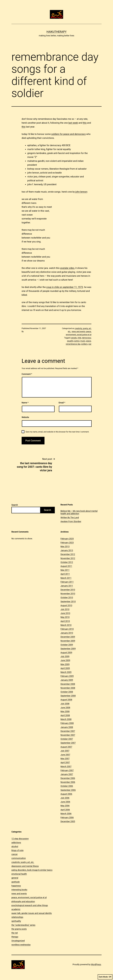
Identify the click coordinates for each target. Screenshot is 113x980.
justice (77, 341)
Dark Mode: (105, 977)
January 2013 (67, 550)
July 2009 (65, 656)
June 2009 (65, 660)
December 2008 (68, 684)
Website (25, 417)
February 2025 (67, 539)
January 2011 (67, 586)
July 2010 (65, 609)
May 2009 (65, 664)
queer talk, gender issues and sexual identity (32, 913)
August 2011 (66, 566)
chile (79, 338)
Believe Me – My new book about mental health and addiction (79, 512)
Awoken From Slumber (71, 521)
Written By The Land (70, 518)
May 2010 (65, 617)
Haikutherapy (56, 32)
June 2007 (65, 755)
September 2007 (68, 743)
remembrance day (73, 344)
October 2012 (67, 562)
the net (15, 933)
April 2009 (65, 668)
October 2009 (67, 645)
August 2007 (66, 747)
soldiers (84, 344)
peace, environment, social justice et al (29, 897)
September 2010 (68, 601)
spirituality (16, 921)
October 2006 (67, 786)
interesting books (19, 890)
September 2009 (68, 649)
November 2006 (68, 782)
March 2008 (66, 719)
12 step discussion (20, 839)
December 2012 (68, 554)
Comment (27, 374)
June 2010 (65, 613)
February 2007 (67, 770)
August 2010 (66, 605)
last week (73, 123)
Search (15, 505)
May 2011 (65, 570)
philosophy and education (23, 901)
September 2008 (68, 696)
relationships (17, 917)
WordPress (96, 964)
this (85, 123)
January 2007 (67, 774)
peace (89, 341)
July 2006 (65, 798)
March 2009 (66, 672)
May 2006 (65, 806)
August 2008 (66, 700)
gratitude (15, 882)
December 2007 (68, 731)
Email (62, 403)
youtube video (67, 268)
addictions (16, 843)
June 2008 (65, 708)
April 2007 (65, 762)
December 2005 (68, 821)
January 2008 (67, 727)
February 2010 (67, 629)
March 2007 (66, 766)
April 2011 (65, 574)
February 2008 (67, 723)
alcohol (15, 846)
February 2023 (67, 543)
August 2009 (66, 653)
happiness (16, 886)
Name (25, 403)
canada (74, 338)
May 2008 (65, 711)
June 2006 (65, 802)
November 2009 (68, 641)
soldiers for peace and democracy (68, 134)
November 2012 (68, 558)
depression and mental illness (25, 866)
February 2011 (67, 582)
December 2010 (68, 590)
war (90, 344)
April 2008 (65, 715)
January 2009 (67, 680)
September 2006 (68, 790)
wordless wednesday (21, 945)
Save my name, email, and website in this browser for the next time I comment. (57, 432)
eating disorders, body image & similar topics (32, 870)
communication (19, 858)
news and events (79, 332)
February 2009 (67, 676)
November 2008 (68, 688)
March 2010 (66, 625)
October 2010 (67, 597)
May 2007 (65, 759)
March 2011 (66, 578)
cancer (15, 854)
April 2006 (65, 810)
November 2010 (68, 594)
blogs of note (17, 850)
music (83, 341)
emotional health (19, 874)
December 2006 (68, 778)
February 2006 (67, 817)
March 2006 (66, 814)
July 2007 (65, 751)
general (15, 878)
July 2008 (65, 704)
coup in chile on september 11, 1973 (65, 287)
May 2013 (65, 546)
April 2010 (65, 621)
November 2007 (68, 735)
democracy (87, 338)
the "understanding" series (23, 925)
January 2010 (67, 633)
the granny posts (19, 929)
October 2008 (67, 692)
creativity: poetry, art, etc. (23, 862)
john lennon (81, 192)
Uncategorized (18, 941)
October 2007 (67, 739)
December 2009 (68, 637)
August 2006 (66, 794)
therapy (15, 937)
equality (70, 341)
